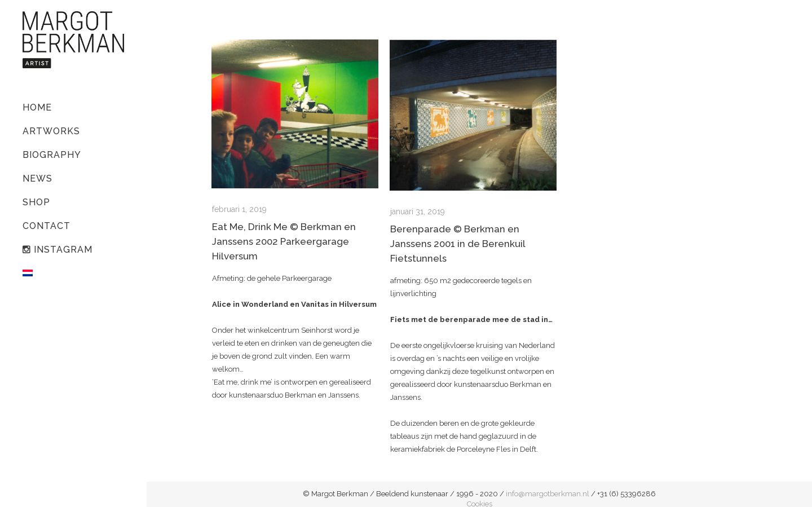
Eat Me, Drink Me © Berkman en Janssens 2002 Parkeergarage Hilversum (284, 241)
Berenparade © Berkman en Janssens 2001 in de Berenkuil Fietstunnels (458, 244)
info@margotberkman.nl (548, 494)
